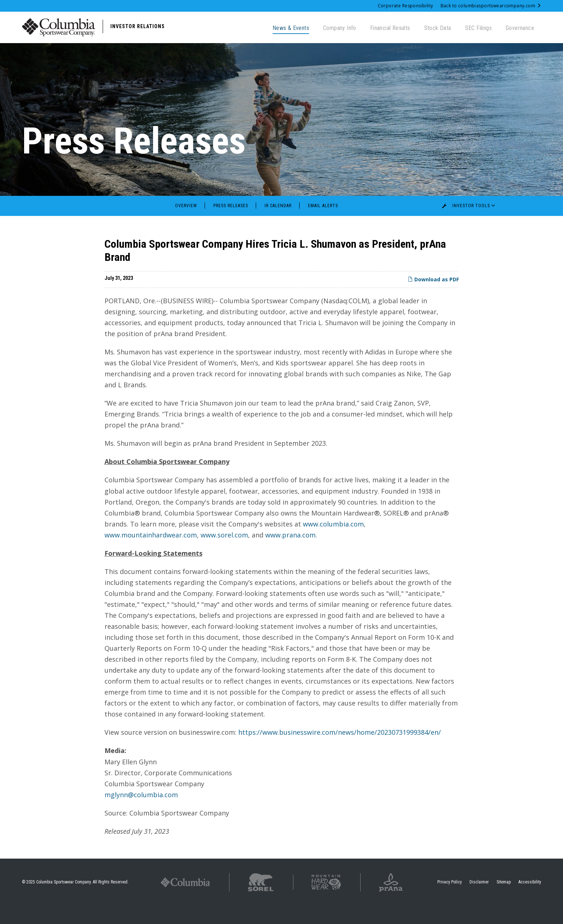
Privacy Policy (450, 900)
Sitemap (504, 900)
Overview (186, 224)
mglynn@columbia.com (141, 813)
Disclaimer (479, 900)
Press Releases (231, 224)
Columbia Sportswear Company (63, 900)
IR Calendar (278, 224)
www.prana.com (290, 553)
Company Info (340, 28)
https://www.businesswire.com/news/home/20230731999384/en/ (340, 750)
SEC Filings (478, 28)
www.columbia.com (333, 542)
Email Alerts (323, 224)
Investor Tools (470, 224)
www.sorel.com (224, 553)
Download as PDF (433, 298)
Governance (520, 28)
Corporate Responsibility (406, 6)
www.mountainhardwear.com (151, 553)
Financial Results (390, 28)
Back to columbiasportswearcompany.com (491, 6)
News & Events (291, 28)
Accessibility (530, 900)
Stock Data (438, 28)
